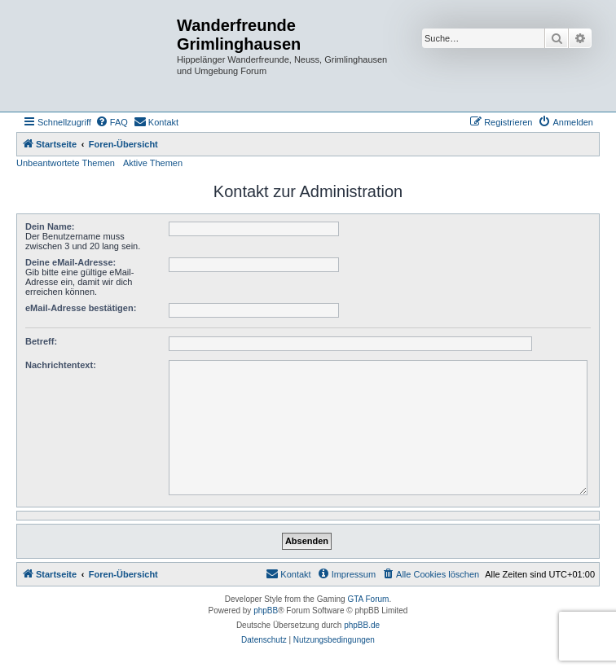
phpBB (266, 611)
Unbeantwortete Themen (66, 163)
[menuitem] (112, 122)
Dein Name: (50, 226)
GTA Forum (368, 599)
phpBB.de (362, 625)
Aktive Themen (153, 163)
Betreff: (41, 341)
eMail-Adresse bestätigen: (81, 308)
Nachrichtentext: (61, 365)
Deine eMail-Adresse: (70, 262)
